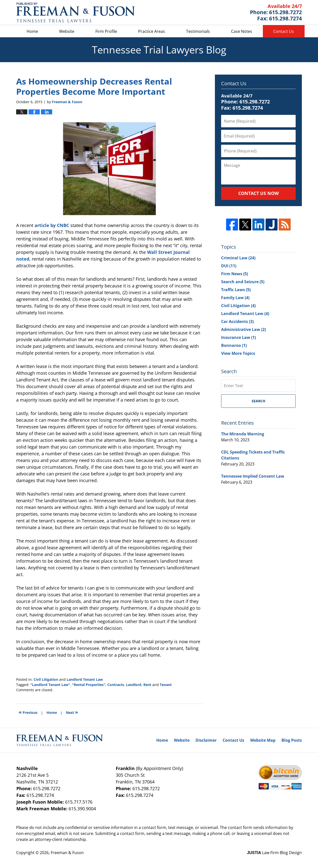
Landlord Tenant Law (85, 679)
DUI (229, 266)
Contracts (116, 685)
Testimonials (198, 31)
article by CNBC (52, 225)
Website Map (263, 740)
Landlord (134, 685)
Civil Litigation (46, 679)
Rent (147, 685)
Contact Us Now (258, 193)
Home (32, 31)
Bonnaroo (234, 345)
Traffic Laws (236, 290)
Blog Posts (292, 740)
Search (258, 401)
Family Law (235, 298)
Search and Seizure (243, 282)
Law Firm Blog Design (274, 853)
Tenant (166, 685)
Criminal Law (238, 258)
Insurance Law (238, 337)
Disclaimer (206, 740)
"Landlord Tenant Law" (50, 685)
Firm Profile (106, 31)
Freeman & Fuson (67, 853)
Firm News (235, 274)
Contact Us (284, 31)
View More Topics (238, 353)
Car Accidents (237, 321)
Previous (28, 712)
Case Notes (242, 31)
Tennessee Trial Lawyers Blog (76, 12)
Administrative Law (243, 329)
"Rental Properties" (89, 685)
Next (72, 712)
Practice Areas (152, 31)
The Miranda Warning (243, 434)
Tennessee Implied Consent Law (253, 476)
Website (67, 31)
